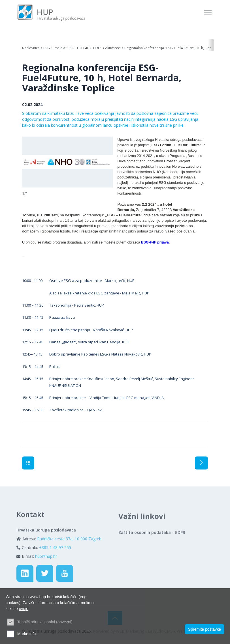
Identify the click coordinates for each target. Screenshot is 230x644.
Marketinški (27, 634)
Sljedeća (201, 467)
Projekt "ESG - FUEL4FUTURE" (85, 52)
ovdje (24, 609)
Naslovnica (32, 52)
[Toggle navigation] (208, 14)
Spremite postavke (205, 628)
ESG (50, 52)
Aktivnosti (126, 52)
